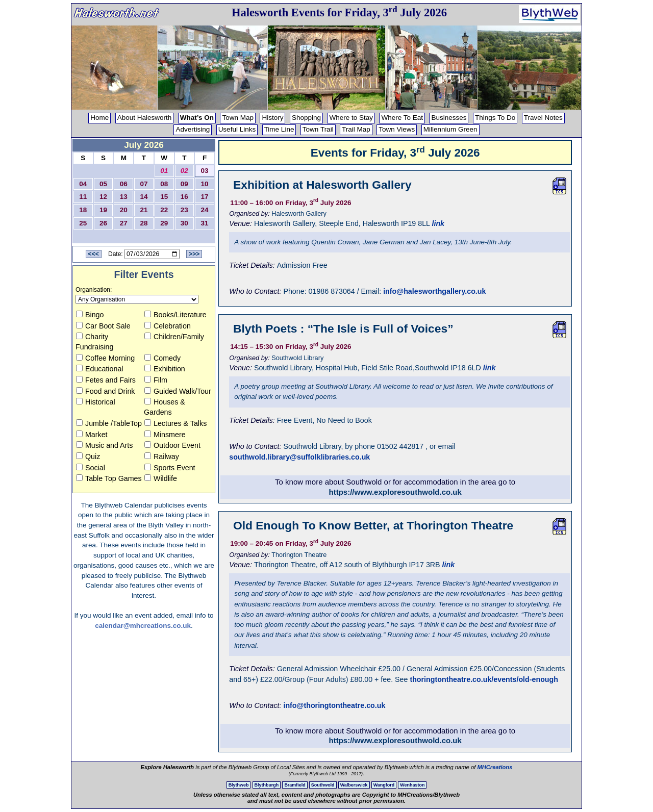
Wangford (384, 785)
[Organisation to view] (137, 299)
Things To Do (495, 118)
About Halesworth (145, 118)
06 (124, 184)
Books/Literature (175, 315)
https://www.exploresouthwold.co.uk (395, 492)
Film (156, 380)
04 (83, 184)
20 (124, 210)
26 (103, 223)
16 (184, 197)
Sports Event (170, 468)
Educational (99, 369)
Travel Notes (543, 118)
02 (184, 171)
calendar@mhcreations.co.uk (143, 626)
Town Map (238, 118)
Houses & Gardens (165, 407)
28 (144, 223)
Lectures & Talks (175, 423)
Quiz (88, 456)
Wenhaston (412, 785)
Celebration (168, 326)
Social (91, 468)
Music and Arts (104, 445)
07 (144, 184)
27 (124, 223)
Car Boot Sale (103, 326)
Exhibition (165, 369)
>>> (194, 254)
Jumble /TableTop (109, 423)
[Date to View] (152, 254)
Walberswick (354, 785)
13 (124, 197)
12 (103, 197)
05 (103, 184)
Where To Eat (402, 118)
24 (205, 210)
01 (164, 171)
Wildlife (161, 478)
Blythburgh (267, 785)
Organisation (93, 290)
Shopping (306, 118)
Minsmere (165, 435)
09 (184, 184)
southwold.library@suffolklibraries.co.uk (299, 457)
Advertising (193, 129)
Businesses (449, 118)
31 (205, 223)
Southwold (323, 785)
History (272, 118)
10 (205, 184)
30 (184, 223)
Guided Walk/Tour (178, 391)
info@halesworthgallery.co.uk (434, 291)
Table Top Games (109, 478)
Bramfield (295, 785)
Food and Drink (105, 391)
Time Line (279, 129)
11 (83, 197)
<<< (94, 254)
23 (184, 210)
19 (103, 210)
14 (144, 197)
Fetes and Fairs (106, 380)
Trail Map (356, 129)
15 (164, 197)
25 (83, 223)
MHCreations (495, 767)
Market (92, 435)
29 (164, 223)
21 (144, 210)
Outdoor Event (172, 445)
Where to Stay (351, 118)
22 (164, 210)
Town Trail (318, 129)
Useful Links (237, 129)
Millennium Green (450, 129)
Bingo (90, 315)
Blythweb (239, 785)
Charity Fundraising (94, 342)
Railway (162, 456)
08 (164, 184)
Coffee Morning (105, 358)
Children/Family (174, 337)
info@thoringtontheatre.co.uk (334, 705)
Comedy (162, 358)
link (438, 223)
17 (205, 197)
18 (83, 210)
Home (99, 118)
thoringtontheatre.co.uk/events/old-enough (484, 679)
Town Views (397, 129)
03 (205, 171)
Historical (96, 402)
